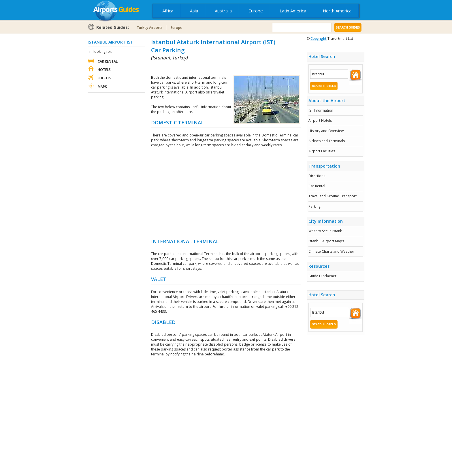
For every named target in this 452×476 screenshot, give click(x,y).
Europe (256, 11)
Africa (168, 11)
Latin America (293, 11)
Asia (194, 11)
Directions (317, 176)
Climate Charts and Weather (331, 251)
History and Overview (326, 131)
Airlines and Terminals (327, 141)
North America (337, 11)
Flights (104, 78)
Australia (223, 11)
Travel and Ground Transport (333, 196)
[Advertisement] (219, 68)
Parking (314, 206)
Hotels (104, 70)
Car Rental (317, 186)
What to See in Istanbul (327, 231)
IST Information (321, 110)
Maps (102, 87)
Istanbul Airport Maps (326, 241)
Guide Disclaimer (322, 276)
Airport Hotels (320, 120)
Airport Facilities (322, 151)
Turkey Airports (150, 28)
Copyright (319, 39)
